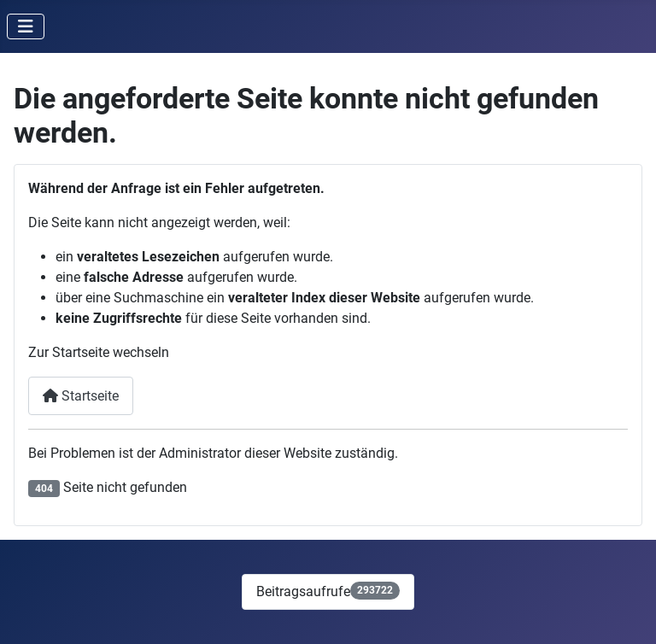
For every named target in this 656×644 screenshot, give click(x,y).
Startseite (81, 396)
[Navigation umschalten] (26, 26)
